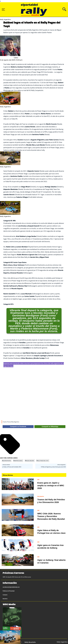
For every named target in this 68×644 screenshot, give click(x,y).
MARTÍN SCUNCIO (18, 461)
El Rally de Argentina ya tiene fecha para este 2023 (53, 467)
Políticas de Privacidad (9, 591)
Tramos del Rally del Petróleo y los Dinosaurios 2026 (51, 501)
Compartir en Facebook (18, 427)
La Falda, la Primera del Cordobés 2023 (12, 467)
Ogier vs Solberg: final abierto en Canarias (51, 561)
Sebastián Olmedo (6, 58)
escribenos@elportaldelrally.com (11, 587)
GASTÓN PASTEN (7, 461)
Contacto (5, 595)
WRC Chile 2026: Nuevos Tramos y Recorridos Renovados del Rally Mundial (51, 516)
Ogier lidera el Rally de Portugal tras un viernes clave (51, 532)
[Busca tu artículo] (64, 11)
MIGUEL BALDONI (30, 461)
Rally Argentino (41, 496)
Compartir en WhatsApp (50, 427)
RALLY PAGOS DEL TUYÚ (43, 461)
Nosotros (5, 599)
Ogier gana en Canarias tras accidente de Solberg (50, 547)
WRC (38, 480)
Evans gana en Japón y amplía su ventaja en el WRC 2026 (51, 486)
